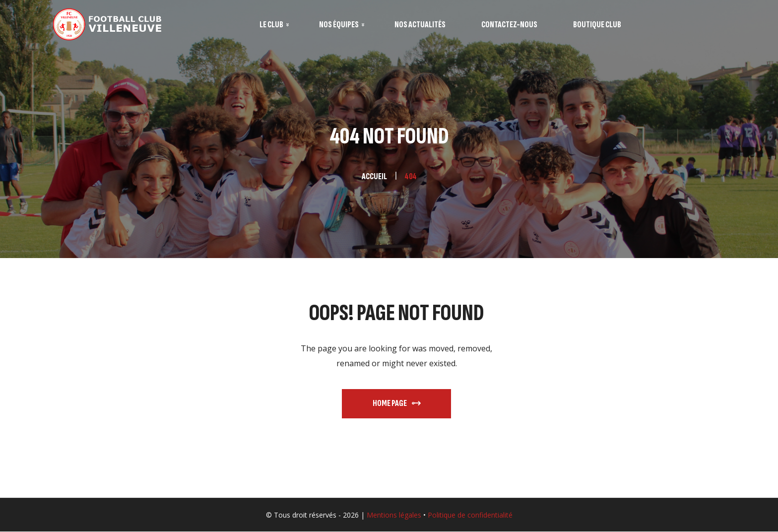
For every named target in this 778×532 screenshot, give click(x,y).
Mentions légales (394, 515)
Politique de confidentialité (470, 515)
